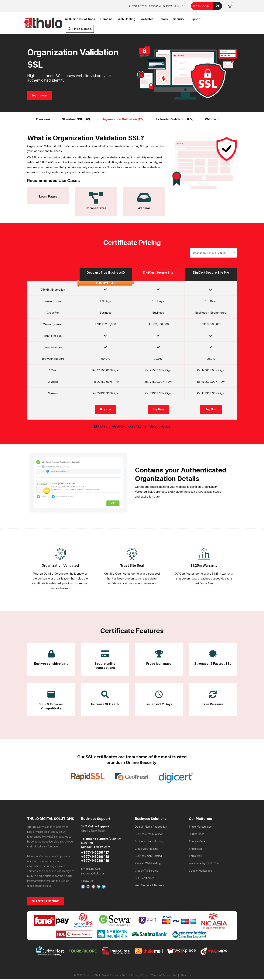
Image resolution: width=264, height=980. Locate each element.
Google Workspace (201, 867)
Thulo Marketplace (201, 827)
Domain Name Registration (151, 827)
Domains (106, 19)
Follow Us (87, 881)
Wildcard (212, 119)
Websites (147, 19)
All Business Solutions (80, 19)
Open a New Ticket (93, 831)
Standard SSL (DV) (76, 119)
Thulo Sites (196, 847)
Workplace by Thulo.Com (205, 861)
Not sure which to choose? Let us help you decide (132, 427)
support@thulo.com (93, 874)
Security (179, 19)
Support (195, 19)
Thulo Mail (195, 854)
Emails (163, 19)
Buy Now (106, 409)
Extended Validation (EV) (175, 119)
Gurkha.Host (196, 833)
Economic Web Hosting (149, 840)
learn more (40, 96)
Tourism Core (197, 840)
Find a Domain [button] (80, 29)
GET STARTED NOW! (46, 902)
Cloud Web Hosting (147, 847)
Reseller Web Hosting (148, 861)
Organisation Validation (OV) (123, 119)
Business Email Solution (149, 833)
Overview (43, 119)
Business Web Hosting (149, 854)
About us (186, 976)
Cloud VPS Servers (147, 867)
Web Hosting (127, 19)
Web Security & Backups (150, 881)
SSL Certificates (145, 874)
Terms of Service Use (164, 976)
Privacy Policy (139, 976)
